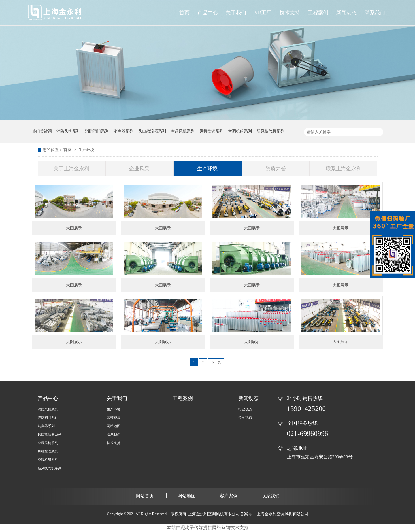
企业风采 (139, 169)
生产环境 (86, 150)
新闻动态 (248, 398)
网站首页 (145, 496)
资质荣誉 (276, 169)
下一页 (216, 362)
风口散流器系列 (152, 131)
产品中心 (208, 13)
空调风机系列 (183, 131)
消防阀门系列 (97, 131)
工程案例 (183, 398)
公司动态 (245, 418)
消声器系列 (124, 131)
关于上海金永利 (71, 169)
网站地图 (114, 426)
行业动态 (245, 409)
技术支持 (114, 443)
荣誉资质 (114, 418)
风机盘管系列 (211, 131)
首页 (184, 13)
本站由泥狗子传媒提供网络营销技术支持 (208, 528)
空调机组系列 (240, 131)
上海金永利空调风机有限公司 (282, 514)
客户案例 (229, 496)
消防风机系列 (68, 131)
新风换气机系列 (271, 131)
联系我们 (114, 435)
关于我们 (117, 398)
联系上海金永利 (344, 169)
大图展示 (74, 228)
